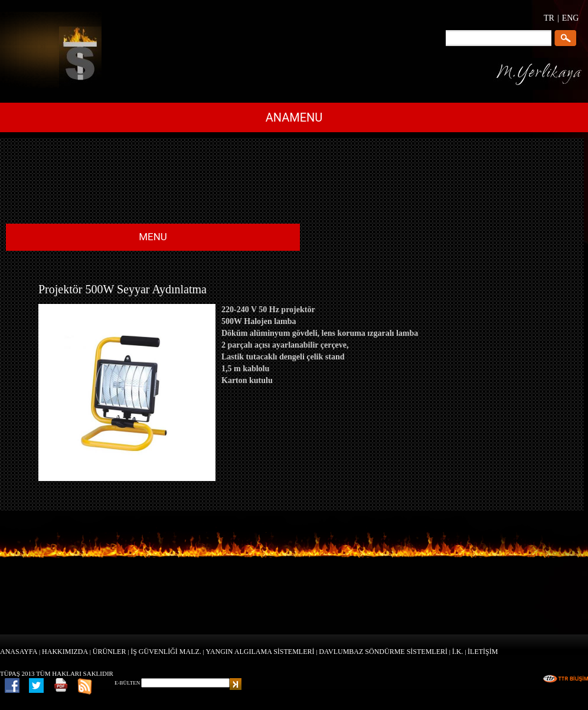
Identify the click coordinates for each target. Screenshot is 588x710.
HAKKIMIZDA (65, 652)
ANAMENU (294, 117)
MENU (153, 237)
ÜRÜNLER (110, 652)
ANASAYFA (19, 652)
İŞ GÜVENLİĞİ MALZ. (166, 652)
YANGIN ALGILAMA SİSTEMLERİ (260, 652)
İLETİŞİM (483, 652)
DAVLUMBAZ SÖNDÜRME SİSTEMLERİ (383, 652)
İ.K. (458, 652)
